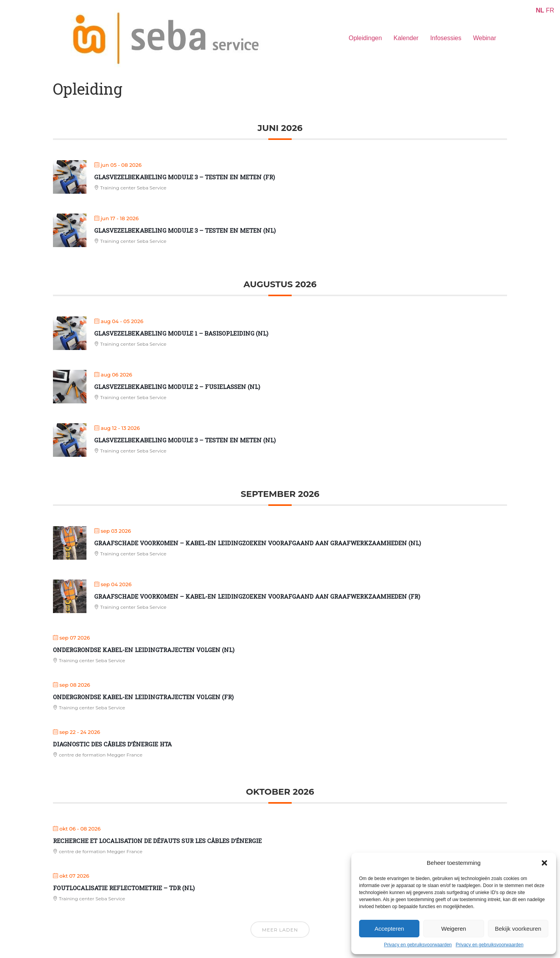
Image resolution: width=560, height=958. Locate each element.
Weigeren (454, 929)
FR (550, 10)
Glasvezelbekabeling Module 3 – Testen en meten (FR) (185, 177)
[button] (544, 863)
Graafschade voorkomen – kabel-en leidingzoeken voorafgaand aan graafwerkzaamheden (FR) (257, 596)
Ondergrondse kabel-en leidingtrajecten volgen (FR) (143, 697)
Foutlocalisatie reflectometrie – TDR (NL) (124, 888)
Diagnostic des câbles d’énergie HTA (112, 744)
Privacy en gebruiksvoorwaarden (418, 945)
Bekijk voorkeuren (518, 929)
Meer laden (280, 930)
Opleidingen (365, 38)
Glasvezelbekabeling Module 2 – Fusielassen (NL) (177, 387)
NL (540, 10)
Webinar (485, 38)
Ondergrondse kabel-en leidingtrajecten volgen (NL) (144, 650)
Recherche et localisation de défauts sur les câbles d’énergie (157, 841)
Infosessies (446, 38)
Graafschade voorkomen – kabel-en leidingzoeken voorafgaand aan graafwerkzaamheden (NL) (258, 543)
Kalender (406, 38)
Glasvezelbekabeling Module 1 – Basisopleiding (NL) (181, 333)
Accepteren (389, 929)
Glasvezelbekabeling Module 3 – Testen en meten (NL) (185, 230)
